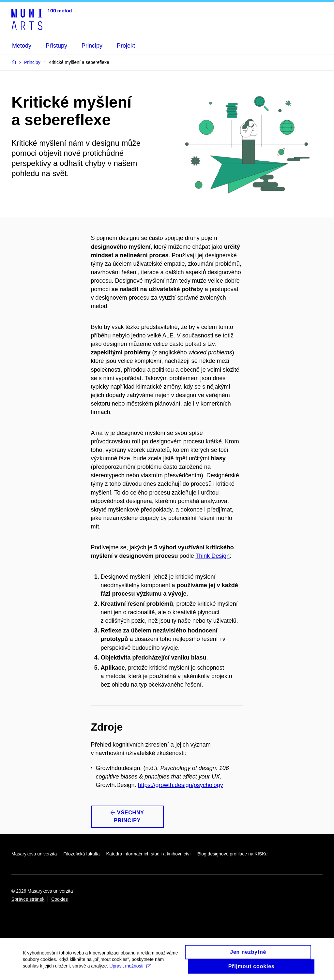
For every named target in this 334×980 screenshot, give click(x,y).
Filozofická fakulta (81, 854)
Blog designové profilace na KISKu (233, 854)
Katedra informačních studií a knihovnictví (149, 854)
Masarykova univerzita (34, 854)
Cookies (60, 899)
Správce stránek (28, 899)
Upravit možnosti (130, 969)
